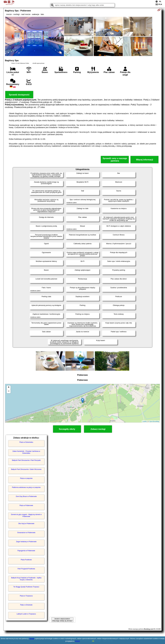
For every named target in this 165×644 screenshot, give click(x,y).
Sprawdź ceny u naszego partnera (115, 160)
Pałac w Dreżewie (26, 605)
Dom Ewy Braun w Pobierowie (26, 496)
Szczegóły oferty (67, 429)
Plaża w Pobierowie (26, 505)
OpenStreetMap (154, 421)
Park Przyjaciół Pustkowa (26, 569)
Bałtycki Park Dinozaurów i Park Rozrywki (26, 460)
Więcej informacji (145, 160)
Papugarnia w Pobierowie (26, 551)
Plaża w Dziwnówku (26, 442)
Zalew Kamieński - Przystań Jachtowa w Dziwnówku (26, 452)
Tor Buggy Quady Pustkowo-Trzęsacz (26, 587)
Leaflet (145, 421)
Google (32, 639)
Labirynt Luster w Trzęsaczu (26, 614)
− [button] (9, 391)
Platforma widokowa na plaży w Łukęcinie (26, 487)
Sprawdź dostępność (19, 95)
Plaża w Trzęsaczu (26, 596)
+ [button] (9, 387)
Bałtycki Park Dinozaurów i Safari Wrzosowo (26, 469)
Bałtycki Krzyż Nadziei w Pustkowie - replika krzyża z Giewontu (26, 579)
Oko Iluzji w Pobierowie (26, 524)
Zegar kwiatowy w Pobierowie (26, 542)
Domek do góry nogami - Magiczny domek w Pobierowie (26, 515)
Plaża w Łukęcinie (26, 478)
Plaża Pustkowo (26, 560)
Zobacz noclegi (98, 429)
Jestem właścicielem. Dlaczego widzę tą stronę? (62, 620)
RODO (77, 641)
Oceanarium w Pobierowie (26, 533)
